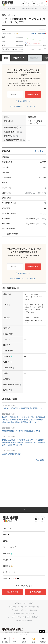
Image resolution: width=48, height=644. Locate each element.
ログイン (15, 94)
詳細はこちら (33, 94)
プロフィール (19, 58)
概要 (6, 58)
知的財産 (33, 610)
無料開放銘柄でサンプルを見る (23, 107)
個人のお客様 (13, 592)
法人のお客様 (35, 592)
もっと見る (39, 151)
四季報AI (8, 566)
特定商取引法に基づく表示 (24, 614)
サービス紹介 (28, 603)
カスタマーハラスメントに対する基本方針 (24, 617)
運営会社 (18, 603)
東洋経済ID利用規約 (24, 621)
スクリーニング (9, 547)
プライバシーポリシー (20, 610)
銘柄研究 (13, 9)
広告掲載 (13, 607)
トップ (4, 9)
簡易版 (34, 34)
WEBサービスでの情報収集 (28, 607)
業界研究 (8, 554)
